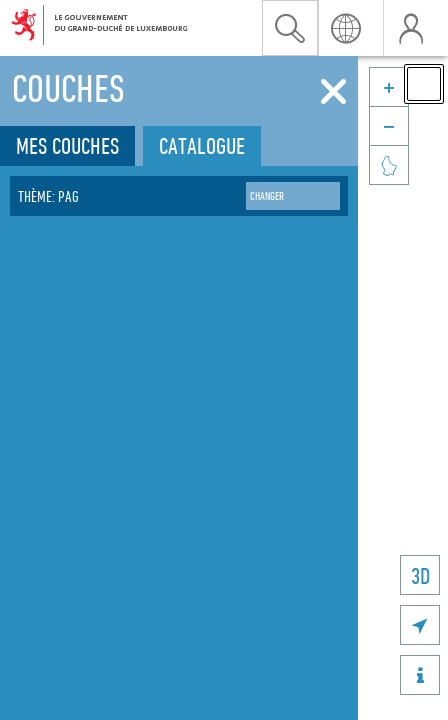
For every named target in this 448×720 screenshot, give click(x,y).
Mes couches (67, 145)
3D (420, 575)
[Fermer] (333, 92)
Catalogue (202, 145)
